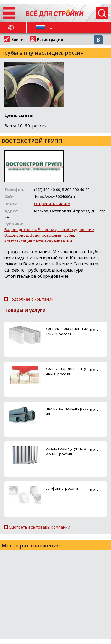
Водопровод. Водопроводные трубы (39, 235)
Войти (17, 39)
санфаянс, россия (62, 488)
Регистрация (50, 39)
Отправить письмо (52, 204)
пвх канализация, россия (67, 411)
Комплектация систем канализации (38, 241)
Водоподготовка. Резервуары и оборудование (49, 229)
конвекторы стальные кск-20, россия (67, 331)
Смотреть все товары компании (40, 527)
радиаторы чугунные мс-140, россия (66, 451)
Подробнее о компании (31, 299)
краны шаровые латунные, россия (66, 371)
